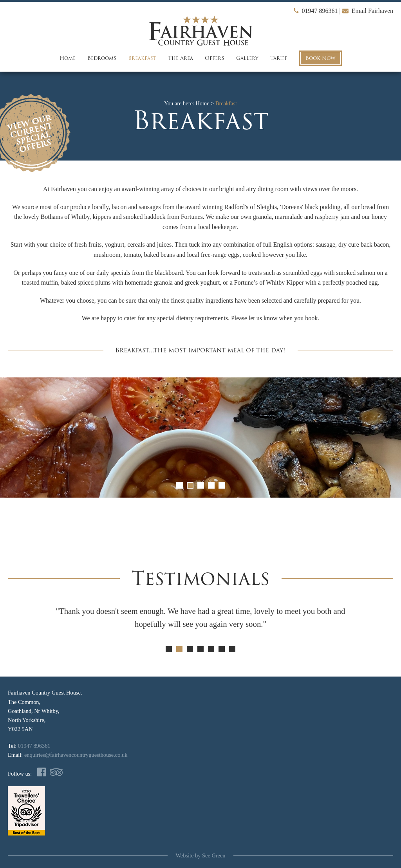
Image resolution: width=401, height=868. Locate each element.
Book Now (321, 58)
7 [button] (232, 649)
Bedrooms (102, 58)
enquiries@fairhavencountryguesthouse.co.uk (76, 755)
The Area (181, 58)
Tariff (279, 58)
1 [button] (180, 485)
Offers (215, 58)
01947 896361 (316, 11)
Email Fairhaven (368, 11)
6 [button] (222, 649)
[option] (200, 438)
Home (68, 58)
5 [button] (222, 485)
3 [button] (201, 485)
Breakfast (142, 58)
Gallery (247, 58)
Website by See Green (200, 855)
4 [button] (211, 485)
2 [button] (190, 485)
